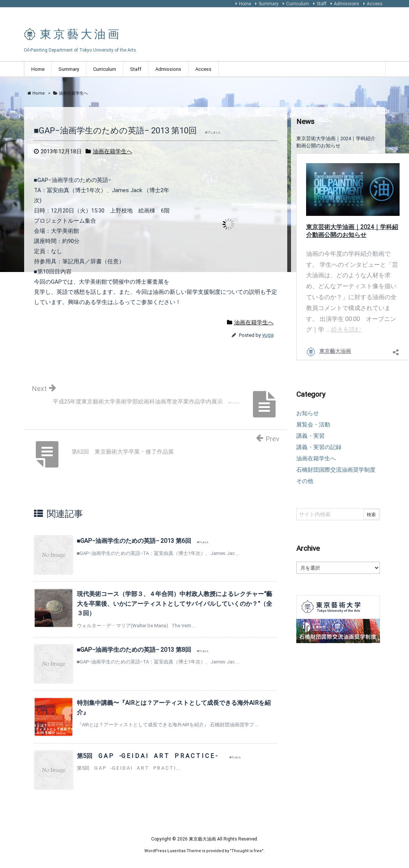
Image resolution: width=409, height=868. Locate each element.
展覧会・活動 (313, 425)
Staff (322, 4)
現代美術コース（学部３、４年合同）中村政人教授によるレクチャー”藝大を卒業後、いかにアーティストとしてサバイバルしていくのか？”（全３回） (175, 604)
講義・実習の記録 (319, 447)
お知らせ (308, 413)
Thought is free (247, 851)
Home (245, 4)
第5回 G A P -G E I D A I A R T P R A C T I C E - (159, 756)
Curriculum (298, 4)
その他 (305, 481)
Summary (269, 4)
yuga (268, 335)
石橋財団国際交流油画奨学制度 (336, 470)
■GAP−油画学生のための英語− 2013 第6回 (143, 541)
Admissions (347, 4)
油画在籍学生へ (113, 151)
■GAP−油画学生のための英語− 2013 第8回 (143, 650)
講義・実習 (310, 436)
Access (375, 4)
